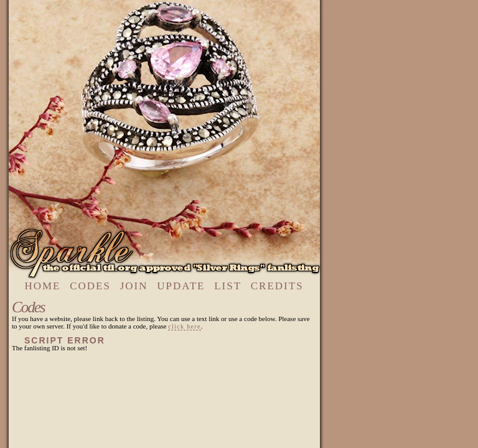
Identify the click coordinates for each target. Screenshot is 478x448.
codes (90, 286)
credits (277, 286)
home (42, 286)
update (181, 286)
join (134, 286)
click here (184, 326)
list (228, 286)
